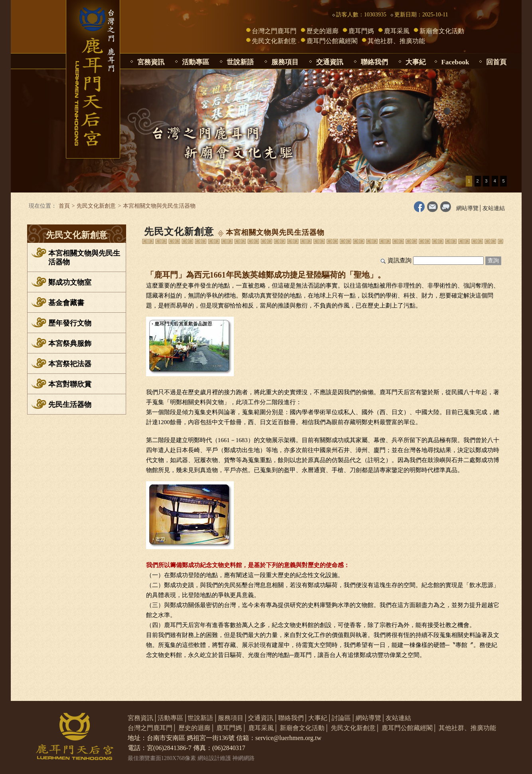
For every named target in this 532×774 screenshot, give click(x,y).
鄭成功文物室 (70, 282)
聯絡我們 (374, 62)
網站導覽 (467, 208)
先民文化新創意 (274, 41)
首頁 (64, 206)
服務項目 (285, 62)
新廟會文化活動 (442, 31)
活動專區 (196, 62)
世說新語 (240, 62)
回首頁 (496, 62)
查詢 (493, 261)
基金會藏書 (66, 303)
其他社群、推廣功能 (396, 41)
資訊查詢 (399, 260)
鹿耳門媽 (361, 31)
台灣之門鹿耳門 (274, 31)
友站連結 (494, 208)
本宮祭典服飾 (70, 343)
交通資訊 (330, 62)
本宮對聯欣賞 (70, 384)
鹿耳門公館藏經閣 (332, 41)
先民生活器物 (70, 405)
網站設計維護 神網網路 (226, 758)
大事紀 (416, 62)
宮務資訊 (151, 62)
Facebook (455, 62)
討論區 (341, 718)
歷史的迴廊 (322, 31)
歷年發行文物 (70, 323)
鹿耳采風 (397, 31)
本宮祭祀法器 (70, 364)
